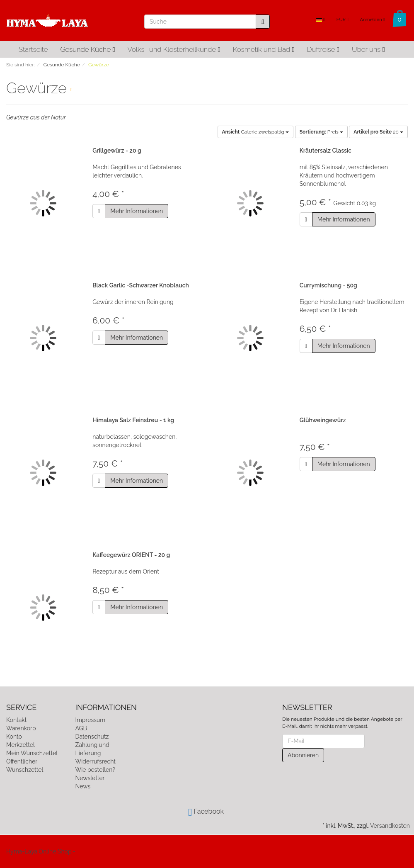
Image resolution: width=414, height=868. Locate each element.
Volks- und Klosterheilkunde (174, 49)
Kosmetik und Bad (264, 49)
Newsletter (90, 778)
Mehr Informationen (137, 211)
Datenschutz (92, 737)
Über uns (368, 49)
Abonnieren (303, 755)
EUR (343, 20)
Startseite (33, 49)
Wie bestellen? (95, 770)
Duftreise (323, 49)
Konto (14, 737)
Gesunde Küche (87, 49)
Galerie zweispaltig (256, 132)
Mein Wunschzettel (32, 753)
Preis (321, 132)
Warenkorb (21, 728)
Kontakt (16, 720)
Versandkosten (390, 826)
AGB (81, 728)
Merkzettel (21, 745)
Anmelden (372, 20)
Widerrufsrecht (96, 761)
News (83, 786)
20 (378, 132)
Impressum (91, 720)
